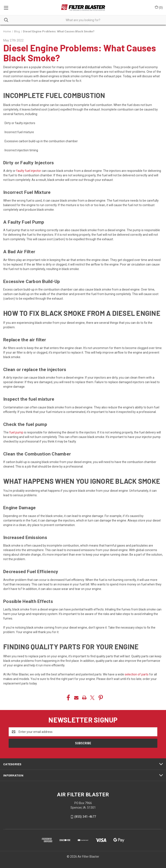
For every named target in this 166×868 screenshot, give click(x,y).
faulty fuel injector (28, 171)
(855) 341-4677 (85, 817)
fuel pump (16, 432)
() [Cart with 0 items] (159, 7)
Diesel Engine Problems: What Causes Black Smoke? (80, 53)
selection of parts (136, 674)
